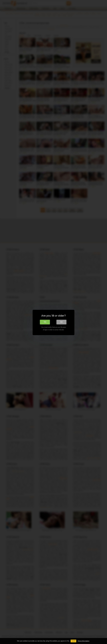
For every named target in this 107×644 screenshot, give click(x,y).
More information (84, 641)
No (61, 322)
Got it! (73, 641)
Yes (45, 322)
